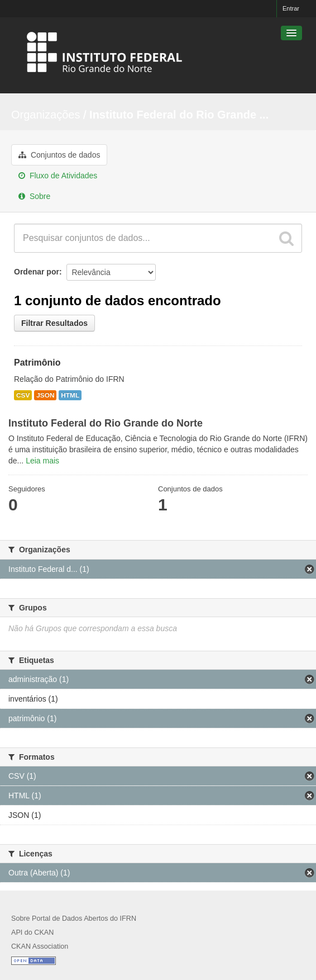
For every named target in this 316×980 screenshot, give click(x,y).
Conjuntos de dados (59, 155)
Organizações (46, 115)
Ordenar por (37, 272)
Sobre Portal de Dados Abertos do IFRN (74, 919)
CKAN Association (40, 946)
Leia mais (42, 461)
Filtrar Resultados (54, 323)
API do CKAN (32, 932)
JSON (45, 395)
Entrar (291, 8)
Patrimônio (37, 363)
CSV (23, 395)
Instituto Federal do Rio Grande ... (179, 115)
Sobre (34, 196)
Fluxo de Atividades (58, 176)
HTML (70, 395)
